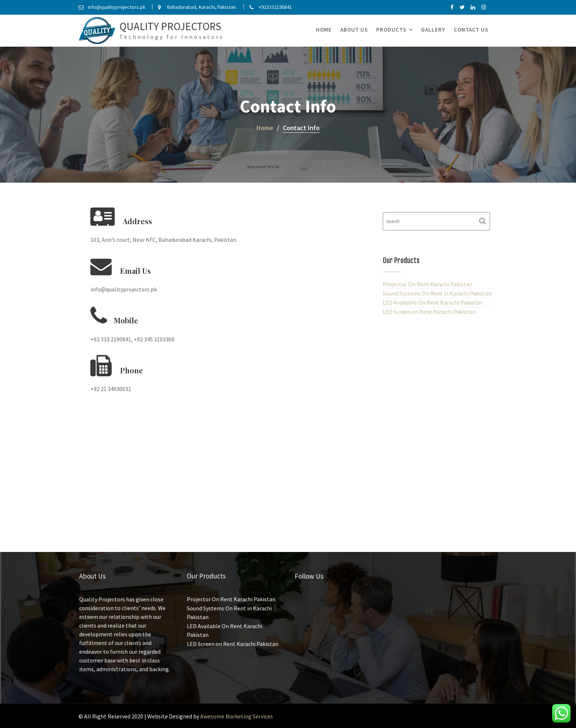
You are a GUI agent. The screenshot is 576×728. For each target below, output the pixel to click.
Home (324, 30)
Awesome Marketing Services (237, 716)
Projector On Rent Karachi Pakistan (428, 284)
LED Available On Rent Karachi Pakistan (433, 302)
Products (391, 30)
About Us (354, 30)
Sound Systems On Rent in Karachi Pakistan (437, 293)
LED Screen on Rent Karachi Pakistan (429, 312)
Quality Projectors (170, 26)
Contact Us (471, 30)
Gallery (433, 30)
